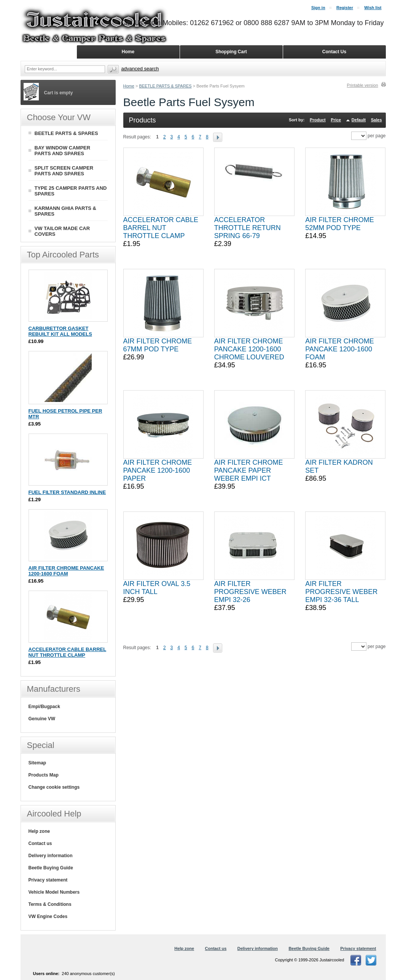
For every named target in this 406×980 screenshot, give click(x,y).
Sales (377, 120)
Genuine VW (42, 719)
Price (336, 120)
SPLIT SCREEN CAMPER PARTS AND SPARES (64, 171)
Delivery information (51, 856)
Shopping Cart (231, 52)
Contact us (40, 843)
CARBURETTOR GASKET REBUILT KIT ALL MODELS (60, 331)
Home (129, 86)
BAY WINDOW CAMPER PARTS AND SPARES (63, 151)
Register (345, 8)
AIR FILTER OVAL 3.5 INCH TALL (157, 588)
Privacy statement (48, 880)
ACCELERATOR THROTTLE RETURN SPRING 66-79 (248, 228)
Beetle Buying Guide (51, 868)
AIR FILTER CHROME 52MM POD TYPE (340, 224)
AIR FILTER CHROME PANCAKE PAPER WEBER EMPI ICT (249, 470)
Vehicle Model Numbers (54, 892)
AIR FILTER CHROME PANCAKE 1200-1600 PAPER (158, 470)
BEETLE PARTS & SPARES (165, 86)
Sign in (318, 8)
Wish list (373, 8)
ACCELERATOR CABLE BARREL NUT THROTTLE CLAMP (161, 228)
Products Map (44, 775)
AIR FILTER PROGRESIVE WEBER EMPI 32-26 (250, 592)
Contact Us (334, 52)
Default (359, 120)
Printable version (363, 85)
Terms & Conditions (50, 904)
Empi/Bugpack (44, 707)
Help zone (39, 831)
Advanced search (140, 69)
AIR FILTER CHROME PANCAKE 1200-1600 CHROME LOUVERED (249, 349)
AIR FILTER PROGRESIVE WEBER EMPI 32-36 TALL (341, 592)
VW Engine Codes (48, 916)
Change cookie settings (54, 787)
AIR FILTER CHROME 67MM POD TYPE (158, 345)
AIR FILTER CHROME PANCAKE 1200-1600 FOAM (340, 349)
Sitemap (37, 763)
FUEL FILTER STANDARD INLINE (67, 492)
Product (318, 120)
